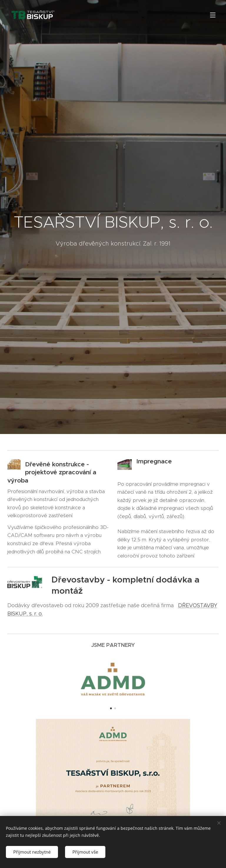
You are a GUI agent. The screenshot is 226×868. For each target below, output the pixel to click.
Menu (213, 15)
